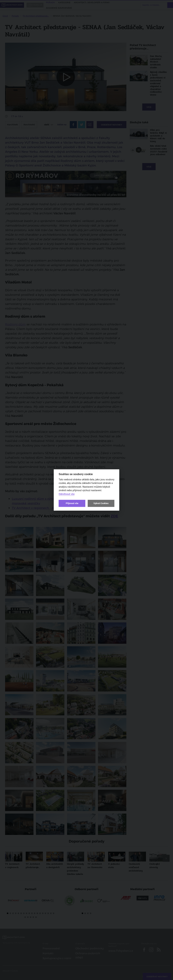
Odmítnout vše (67, 494)
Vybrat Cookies (101, 503)
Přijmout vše (72, 503)
